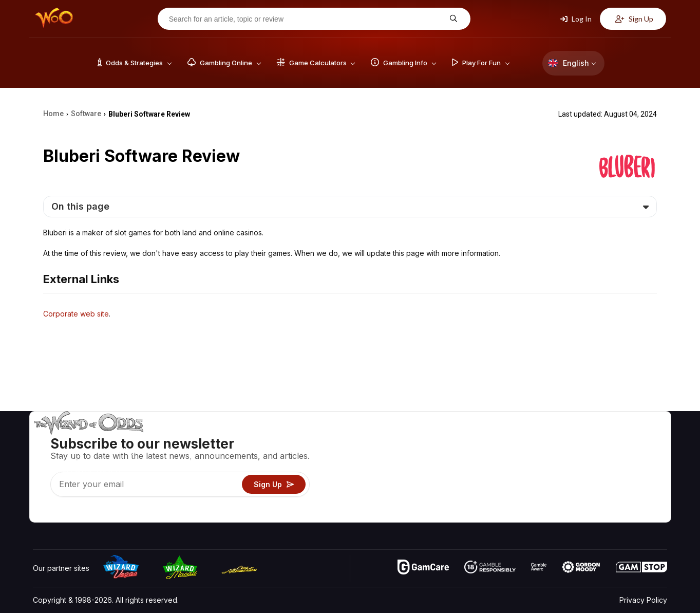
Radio (581, 499)
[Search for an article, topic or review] (306, 19)
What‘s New (592, 484)
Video (637, 440)
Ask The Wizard (490, 514)
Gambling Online (490, 499)
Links (580, 469)
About (582, 440)
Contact (585, 454)
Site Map (642, 469)
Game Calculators (492, 454)
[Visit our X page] (64, 512)
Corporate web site (76, 314)
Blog (635, 454)
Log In (576, 19)
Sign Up (634, 19)
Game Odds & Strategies (504, 440)
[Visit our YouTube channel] (42, 512)
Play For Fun (484, 484)
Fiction (638, 484)
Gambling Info (486, 469)
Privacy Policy (643, 600)
